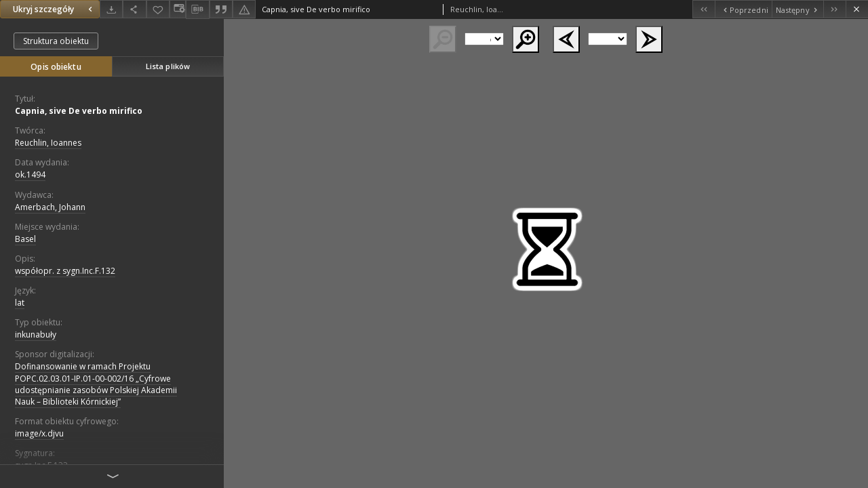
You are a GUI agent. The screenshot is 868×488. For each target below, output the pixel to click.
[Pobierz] (111, 9)
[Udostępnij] (134, 9)
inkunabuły (36, 334)
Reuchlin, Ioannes (48, 143)
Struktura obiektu (56, 41)
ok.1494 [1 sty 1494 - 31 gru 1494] (30, 175)
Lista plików (168, 66)
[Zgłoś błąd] (244, 9)
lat (20, 303)
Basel (25, 239)
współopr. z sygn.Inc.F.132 (65, 271)
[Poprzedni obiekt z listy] (743, 9)
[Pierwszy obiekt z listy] (704, 9)
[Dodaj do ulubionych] (158, 9)
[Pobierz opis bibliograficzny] (197, 9)
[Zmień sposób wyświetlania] (178, 9)
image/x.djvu (39, 433)
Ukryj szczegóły (54, 9)
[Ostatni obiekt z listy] (834, 9)
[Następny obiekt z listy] (797, 9)
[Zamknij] (857, 9)
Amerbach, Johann (50, 207)
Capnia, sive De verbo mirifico (79, 111)
